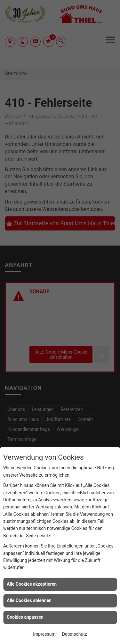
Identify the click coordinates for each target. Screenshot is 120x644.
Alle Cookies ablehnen (29, 600)
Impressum (44, 634)
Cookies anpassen (25, 617)
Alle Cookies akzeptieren (32, 584)
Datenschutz (75, 634)
